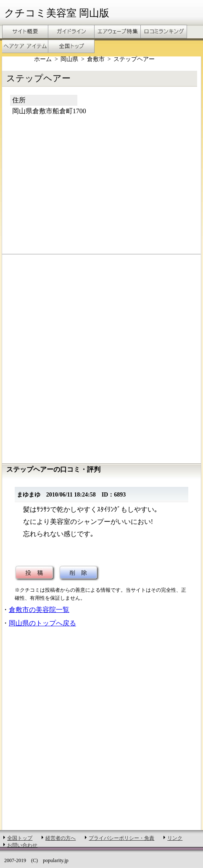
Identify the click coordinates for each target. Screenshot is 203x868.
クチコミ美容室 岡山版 (57, 13)
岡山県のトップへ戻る (42, 623)
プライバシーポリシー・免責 (121, 838)
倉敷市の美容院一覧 (39, 610)
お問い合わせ (22, 845)
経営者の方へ (61, 838)
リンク (175, 838)
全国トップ (20, 838)
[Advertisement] (73, 190)
